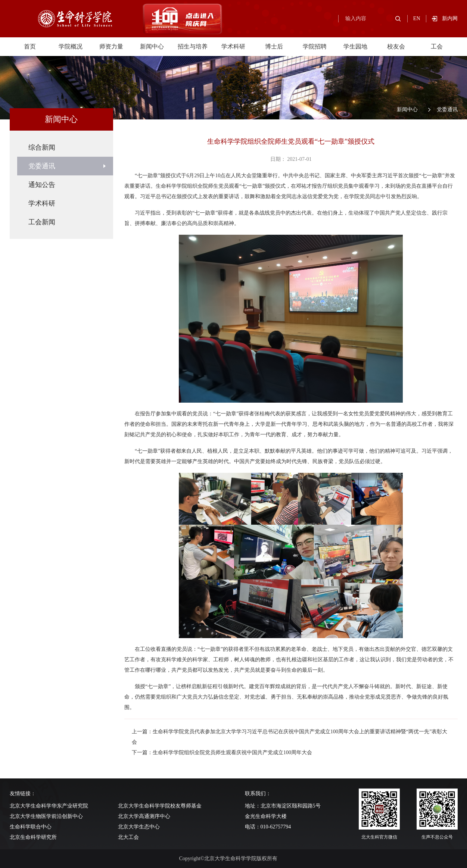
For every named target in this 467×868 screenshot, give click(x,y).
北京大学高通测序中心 (144, 816)
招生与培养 (193, 46)
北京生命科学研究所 (33, 837)
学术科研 (233, 46)
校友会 (396, 46)
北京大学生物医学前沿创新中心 (46, 816)
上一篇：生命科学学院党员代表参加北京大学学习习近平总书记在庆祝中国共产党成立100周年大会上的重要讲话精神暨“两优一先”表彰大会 (289, 737)
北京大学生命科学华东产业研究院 (49, 806)
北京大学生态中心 (139, 827)
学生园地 (355, 46)
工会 (437, 46)
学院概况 (71, 46)
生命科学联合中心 (31, 827)
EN (417, 18)
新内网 (450, 18)
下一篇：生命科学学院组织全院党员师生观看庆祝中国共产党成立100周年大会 (222, 753)
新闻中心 (152, 46)
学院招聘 (315, 46)
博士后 (274, 46)
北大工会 (128, 837)
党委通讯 (447, 110)
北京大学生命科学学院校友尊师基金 (160, 806)
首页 (30, 46)
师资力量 (111, 46)
